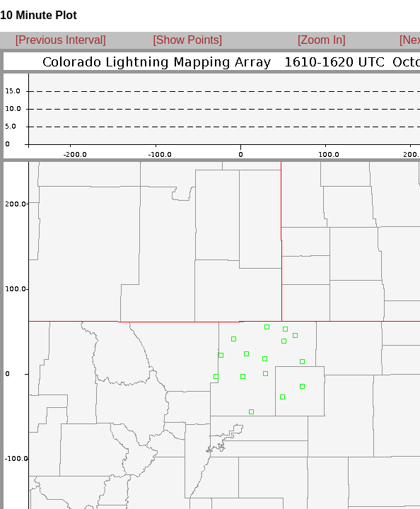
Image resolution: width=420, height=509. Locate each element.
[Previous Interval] (61, 40)
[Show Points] (187, 40)
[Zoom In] (322, 40)
